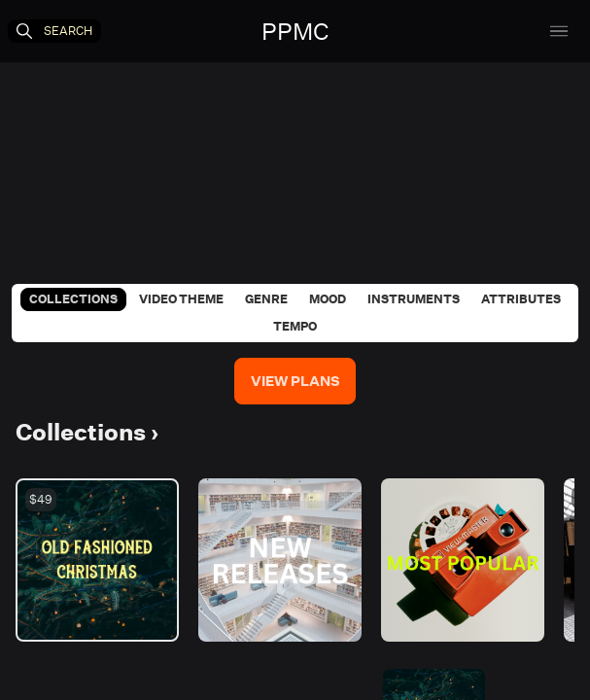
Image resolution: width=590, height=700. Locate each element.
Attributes (521, 299)
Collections (73, 299)
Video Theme (181, 299)
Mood (328, 299)
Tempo (295, 326)
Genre (266, 299)
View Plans (295, 381)
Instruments (414, 299)
